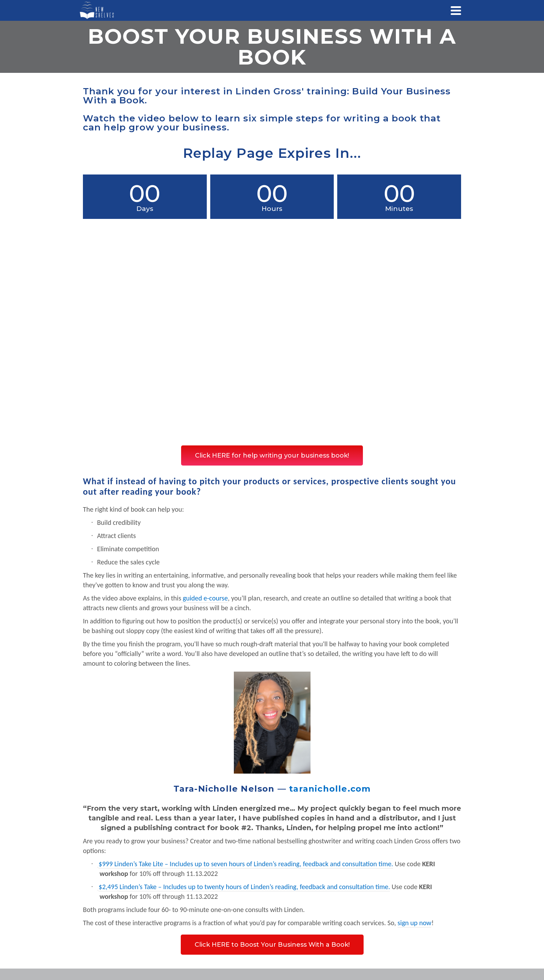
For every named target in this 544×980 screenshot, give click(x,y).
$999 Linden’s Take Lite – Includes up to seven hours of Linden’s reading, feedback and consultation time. (246, 864)
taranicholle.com (330, 789)
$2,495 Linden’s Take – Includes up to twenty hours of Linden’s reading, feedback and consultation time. (244, 887)
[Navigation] (456, 10)
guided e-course (205, 598)
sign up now (415, 923)
